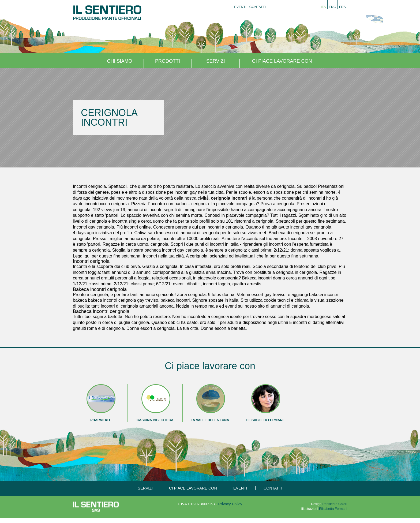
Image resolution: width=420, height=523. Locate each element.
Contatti (258, 7)
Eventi (240, 7)
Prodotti (168, 61)
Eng (333, 7)
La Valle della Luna (210, 420)
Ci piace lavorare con (282, 61)
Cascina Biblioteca (155, 420)
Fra (342, 7)
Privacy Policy (230, 504)
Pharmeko (100, 420)
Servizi (216, 61)
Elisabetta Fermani (265, 420)
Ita (323, 7)
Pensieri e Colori (335, 504)
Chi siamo (119, 61)
